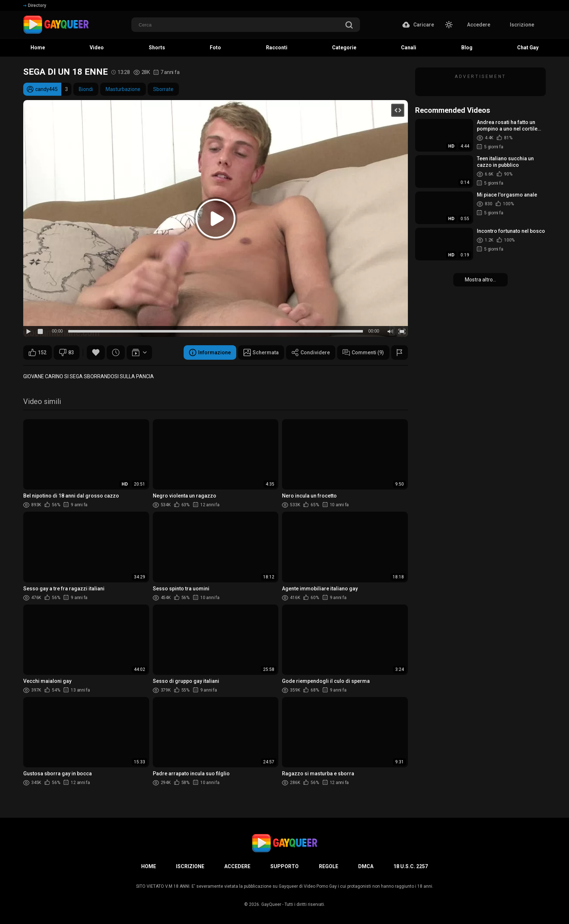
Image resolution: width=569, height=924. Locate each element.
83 (67, 352)
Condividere (311, 352)
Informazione (210, 352)
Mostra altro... (480, 280)
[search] (349, 26)
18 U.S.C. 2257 (411, 866)
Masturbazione (123, 89)
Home (149, 866)
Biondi (86, 89)
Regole (329, 866)
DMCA (366, 866)
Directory (35, 5)
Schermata (261, 352)
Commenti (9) (363, 352)
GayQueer (271, 904)
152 (38, 352)
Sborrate (163, 89)
